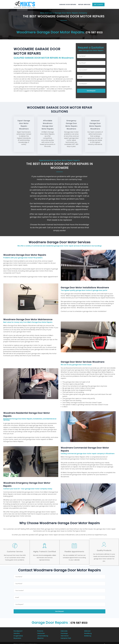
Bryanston (17, 636)
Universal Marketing (30, 642)
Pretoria (40, 630)
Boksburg (88, 634)
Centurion (41, 632)
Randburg (88, 632)
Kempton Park (66, 636)
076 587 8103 (94, 32)
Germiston (65, 634)
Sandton (17, 632)
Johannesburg (43, 634)
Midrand (87, 630)
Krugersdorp (18, 634)
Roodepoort (18, 630)
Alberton (40, 636)
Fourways (64, 632)
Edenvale (64, 630)
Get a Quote (98, 4)
